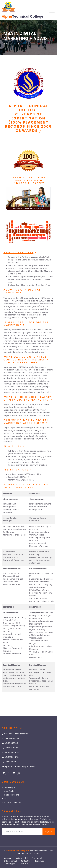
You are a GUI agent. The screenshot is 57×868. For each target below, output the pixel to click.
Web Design (8, 787)
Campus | (24, 864)
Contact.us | (26, 861)
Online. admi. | (10, 861)
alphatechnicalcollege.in (17, 851)
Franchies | (40, 861)
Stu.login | (8, 858)
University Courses (11, 802)
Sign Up (49, 832)
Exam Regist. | (10, 864)
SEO (4, 799)
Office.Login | (22, 858)
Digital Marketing (10, 795)
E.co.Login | (37, 858)
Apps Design (8, 791)
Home (6, 43)
